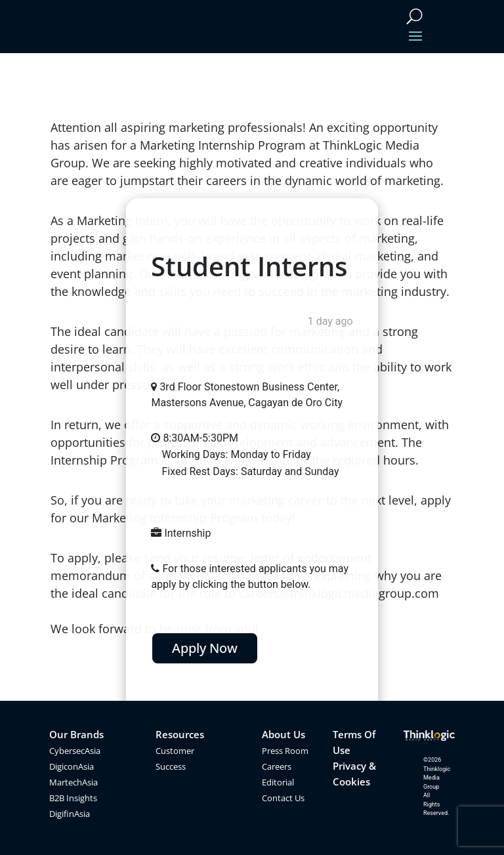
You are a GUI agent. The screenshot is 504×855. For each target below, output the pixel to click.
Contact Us (283, 798)
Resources (180, 734)
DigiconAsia (72, 766)
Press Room (285, 751)
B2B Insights (73, 798)
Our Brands (76, 734)
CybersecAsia (75, 751)
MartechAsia (73, 782)
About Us (283, 734)
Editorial (278, 782)
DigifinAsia (70, 814)
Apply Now (205, 648)
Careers (277, 766)
